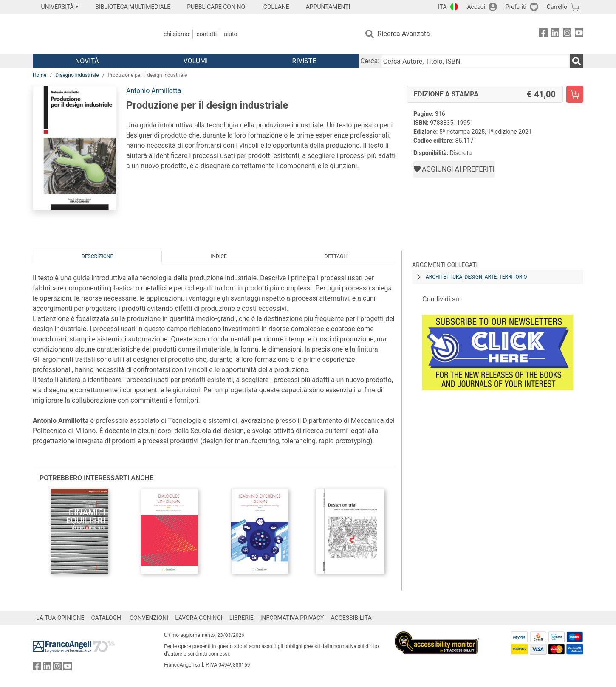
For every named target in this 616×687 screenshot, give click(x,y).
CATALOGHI (107, 618)
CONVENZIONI (149, 618)
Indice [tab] (219, 256)
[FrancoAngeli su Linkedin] (555, 34)
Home (40, 75)
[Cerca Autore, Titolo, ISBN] (475, 61)
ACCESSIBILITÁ (351, 618)
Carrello (557, 7)
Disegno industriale (77, 75)
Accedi (476, 7)
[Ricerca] (576, 61)
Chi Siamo (176, 34)
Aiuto (230, 34)
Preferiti (516, 7)
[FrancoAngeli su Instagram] (567, 34)
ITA (442, 7)
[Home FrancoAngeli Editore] (89, 34)
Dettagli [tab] (336, 256)
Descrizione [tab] (97, 256)
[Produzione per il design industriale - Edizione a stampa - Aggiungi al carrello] (575, 94)
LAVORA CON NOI (199, 618)
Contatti (206, 34)
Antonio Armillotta (154, 91)
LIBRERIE (242, 618)
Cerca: (370, 61)
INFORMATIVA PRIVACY (292, 618)
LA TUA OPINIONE (60, 618)
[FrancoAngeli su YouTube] (579, 34)
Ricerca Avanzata (404, 34)
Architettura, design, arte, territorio (476, 277)
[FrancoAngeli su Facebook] (543, 34)
